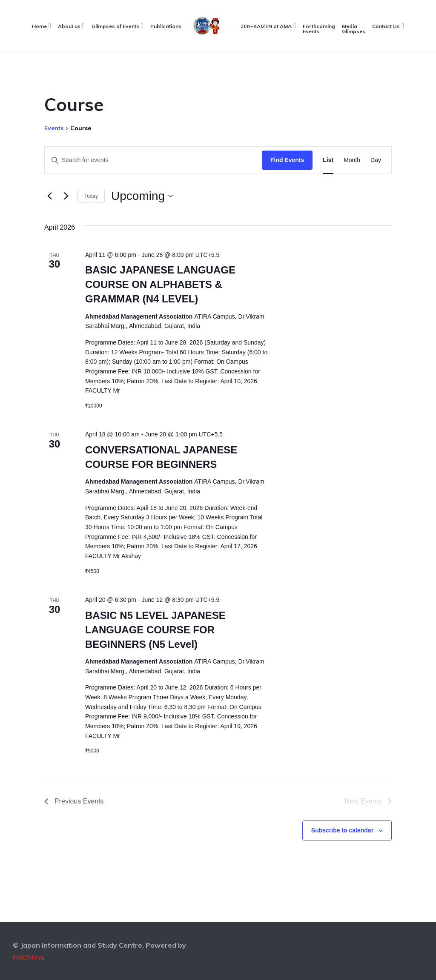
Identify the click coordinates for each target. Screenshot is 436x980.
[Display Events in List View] (328, 160)
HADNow (28, 957)
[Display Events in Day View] (376, 160)
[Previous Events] (49, 196)
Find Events (287, 160)
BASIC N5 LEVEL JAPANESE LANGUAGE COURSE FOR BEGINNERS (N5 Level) (155, 630)
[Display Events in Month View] (352, 160)
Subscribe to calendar (342, 830)
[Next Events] (66, 196)
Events (54, 128)
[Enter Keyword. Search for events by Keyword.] (153, 160)
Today (91, 196)
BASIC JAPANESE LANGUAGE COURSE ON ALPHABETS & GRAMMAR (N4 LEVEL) (160, 284)
